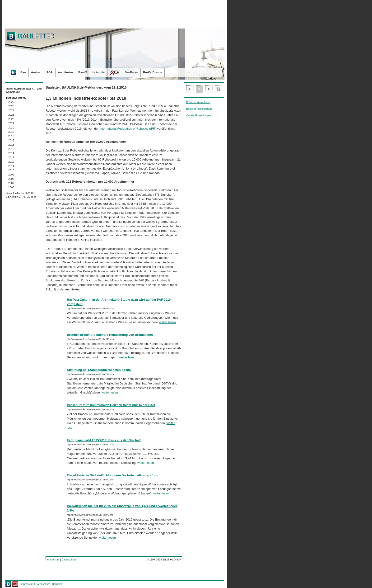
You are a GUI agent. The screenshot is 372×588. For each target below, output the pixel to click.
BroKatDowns (152, 72)
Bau (23, 72)
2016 (11, 145)
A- (209, 89)
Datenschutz (69, 560)
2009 (11, 175)
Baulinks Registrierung (199, 109)
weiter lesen (167, 322)
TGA (50, 72)
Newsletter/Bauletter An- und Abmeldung (24, 90)
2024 (11, 110)
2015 (11, 149)
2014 (11, 153)
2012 (11, 162)
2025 (11, 106)
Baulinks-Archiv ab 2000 (20, 193)
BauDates (131, 72)
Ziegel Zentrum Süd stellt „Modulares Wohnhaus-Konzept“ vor (113, 475)
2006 (11, 187)
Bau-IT (83, 72)
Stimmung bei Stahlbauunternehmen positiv (99, 370)
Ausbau (36, 72)
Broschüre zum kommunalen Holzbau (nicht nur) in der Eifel (111, 405)
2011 (11, 166)
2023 (11, 115)
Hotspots (98, 72)
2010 (11, 170)
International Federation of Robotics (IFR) (128, 129)
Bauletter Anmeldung (198, 102)
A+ (190, 89)
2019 (11, 132)
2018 (11, 136)
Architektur (65, 72)
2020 (11, 128)
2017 (11, 140)
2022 (11, 119)
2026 (11, 102)
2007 (11, 183)
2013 (11, 157)
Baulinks (57, 584)
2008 (11, 179)
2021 (11, 123)
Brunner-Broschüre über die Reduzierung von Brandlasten (110, 335)
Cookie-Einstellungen (199, 115)
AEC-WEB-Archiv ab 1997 (21, 197)
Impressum (53, 560)
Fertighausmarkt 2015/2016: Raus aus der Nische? (104, 440)
